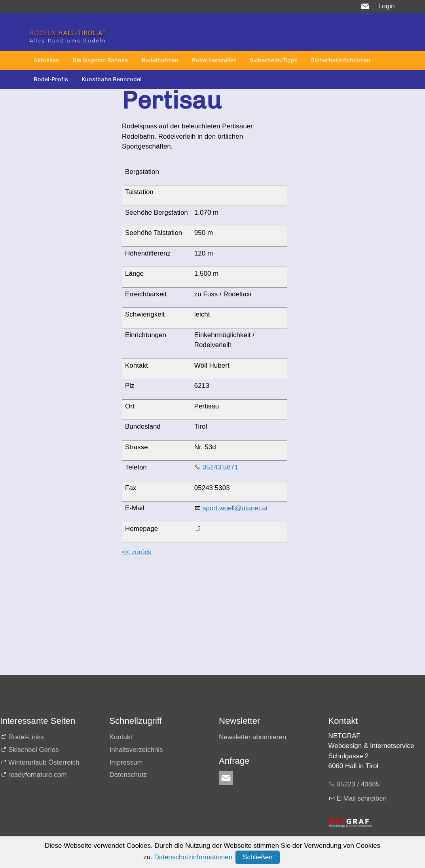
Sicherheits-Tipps (274, 60)
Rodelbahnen (160, 60)
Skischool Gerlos (34, 750)
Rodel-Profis (51, 79)
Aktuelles (46, 60)
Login (387, 6)
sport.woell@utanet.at (235, 508)
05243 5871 (220, 467)
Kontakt (121, 737)
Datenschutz (128, 775)
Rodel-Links (26, 737)
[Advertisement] (201, 620)
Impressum (126, 762)
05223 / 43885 (358, 784)
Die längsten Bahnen (100, 60)
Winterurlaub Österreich (44, 762)
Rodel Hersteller (214, 60)
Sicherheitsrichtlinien (341, 60)
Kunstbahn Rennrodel (112, 79)
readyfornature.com (37, 775)
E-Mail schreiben (362, 798)
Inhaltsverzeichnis (136, 750)
